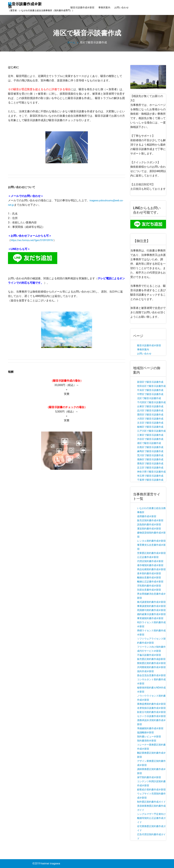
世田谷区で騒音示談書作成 (151, 386)
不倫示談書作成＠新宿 (149, 655)
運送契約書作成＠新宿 (149, 529)
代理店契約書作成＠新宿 (150, 561)
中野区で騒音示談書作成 (150, 394)
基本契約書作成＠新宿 (149, 573)
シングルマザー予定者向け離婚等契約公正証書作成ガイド (151, 818)
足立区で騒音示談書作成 (150, 468)
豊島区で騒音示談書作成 (150, 463)
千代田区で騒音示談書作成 (151, 402)
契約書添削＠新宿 (147, 741)
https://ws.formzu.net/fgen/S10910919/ (32, 240)
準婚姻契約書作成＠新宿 (150, 728)
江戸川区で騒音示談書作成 (151, 431)
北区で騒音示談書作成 (149, 398)
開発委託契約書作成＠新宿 (151, 663)
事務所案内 (104, 7)
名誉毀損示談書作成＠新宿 (151, 708)
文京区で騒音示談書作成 (150, 423)
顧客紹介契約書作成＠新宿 (151, 790)
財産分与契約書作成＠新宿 (151, 712)
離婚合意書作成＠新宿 (149, 577)
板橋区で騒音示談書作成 (150, 427)
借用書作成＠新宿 (147, 516)
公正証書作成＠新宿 (148, 557)
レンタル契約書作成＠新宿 (151, 541)
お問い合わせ (121, 7)
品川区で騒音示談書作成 (150, 410)
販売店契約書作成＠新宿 (150, 520)
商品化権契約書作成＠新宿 (151, 569)
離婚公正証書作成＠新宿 (150, 582)
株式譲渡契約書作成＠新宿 (151, 602)
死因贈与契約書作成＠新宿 (151, 610)
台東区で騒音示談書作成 (150, 406)
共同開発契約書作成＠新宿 (151, 667)
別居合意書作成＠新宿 (149, 590)
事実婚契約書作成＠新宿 (150, 618)
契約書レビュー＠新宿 (149, 737)
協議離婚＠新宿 (145, 732)
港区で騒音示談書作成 (149, 443)
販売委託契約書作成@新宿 (151, 659)
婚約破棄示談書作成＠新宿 (151, 614)
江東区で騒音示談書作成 (150, 435)
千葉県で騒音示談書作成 (150, 480)
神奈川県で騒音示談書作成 (151, 472)
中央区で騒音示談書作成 (150, 390)
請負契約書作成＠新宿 (149, 524)
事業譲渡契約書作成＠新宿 (151, 606)
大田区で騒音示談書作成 (150, 419)
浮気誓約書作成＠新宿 (149, 586)
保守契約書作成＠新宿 (149, 777)
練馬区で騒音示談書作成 (150, 451)
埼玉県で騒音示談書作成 (150, 476)
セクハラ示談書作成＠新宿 (151, 716)
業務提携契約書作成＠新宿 (151, 704)
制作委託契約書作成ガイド (151, 802)
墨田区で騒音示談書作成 (150, 415)
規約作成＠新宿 (145, 671)
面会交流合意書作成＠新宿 (151, 675)
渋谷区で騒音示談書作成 (150, 439)
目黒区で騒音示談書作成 (150, 447)
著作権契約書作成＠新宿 (150, 565)
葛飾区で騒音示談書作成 (150, 459)
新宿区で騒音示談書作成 (150, 382)
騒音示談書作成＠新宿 (82, 7)
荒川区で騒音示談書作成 (150, 455)
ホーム (71, 42)
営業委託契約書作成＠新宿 (151, 553)
